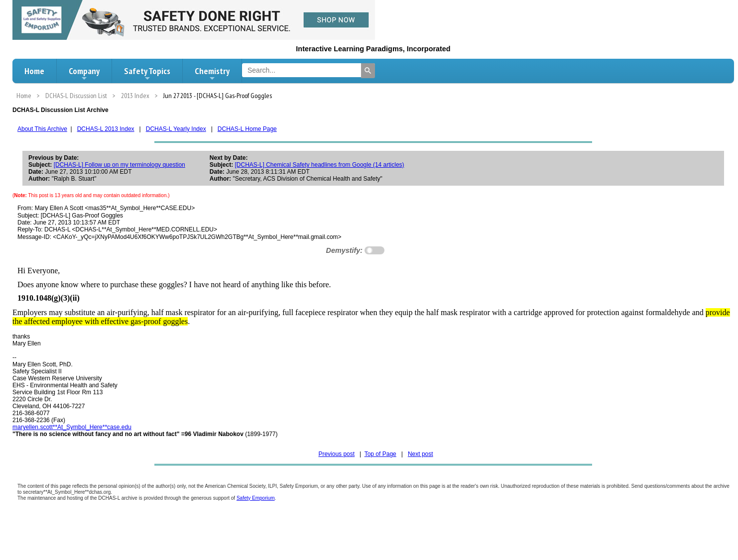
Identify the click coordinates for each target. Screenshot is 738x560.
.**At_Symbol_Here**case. (72, 427)
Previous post (336, 454)
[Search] (368, 71)
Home (34, 71)
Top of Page (380, 454)
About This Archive (42, 129)
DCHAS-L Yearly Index (176, 129)
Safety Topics (147, 74)
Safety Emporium (256, 498)
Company (84, 74)
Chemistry (212, 74)
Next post (421, 454)
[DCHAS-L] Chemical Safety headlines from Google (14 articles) (319, 165)
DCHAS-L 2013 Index (106, 129)
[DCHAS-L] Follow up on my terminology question (120, 165)
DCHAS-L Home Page (247, 129)
